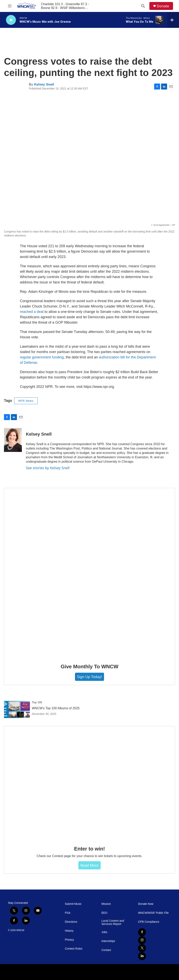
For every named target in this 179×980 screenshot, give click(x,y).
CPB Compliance (149, 922)
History (69, 931)
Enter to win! (90, 849)
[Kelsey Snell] (13, 440)
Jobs (104, 932)
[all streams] (173, 20)
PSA (68, 913)
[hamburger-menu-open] (10, 6)
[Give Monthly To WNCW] (89, 573)
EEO (104, 913)
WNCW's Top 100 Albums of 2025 (56, 708)
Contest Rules (74, 949)
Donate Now (146, 904)
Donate (163, 6)
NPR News (26, 401)
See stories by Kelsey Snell (48, 468)
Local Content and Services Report (113, 922)
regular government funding (42, 357)
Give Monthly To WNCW (89, 667)
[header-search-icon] (143, 6)
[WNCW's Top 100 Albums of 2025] (17, 709)
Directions (71, 922)
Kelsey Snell (44, 84)
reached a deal (32, 312)
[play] (11, 20)
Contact (106, 950)
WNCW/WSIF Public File (153, 913)
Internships (108, 941)
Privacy (69, 940)
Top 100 (37, 702)
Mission (106, 904)
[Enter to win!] (89, 783)
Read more (89, 865)
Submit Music (73, 904)
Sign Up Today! (89, 677)
